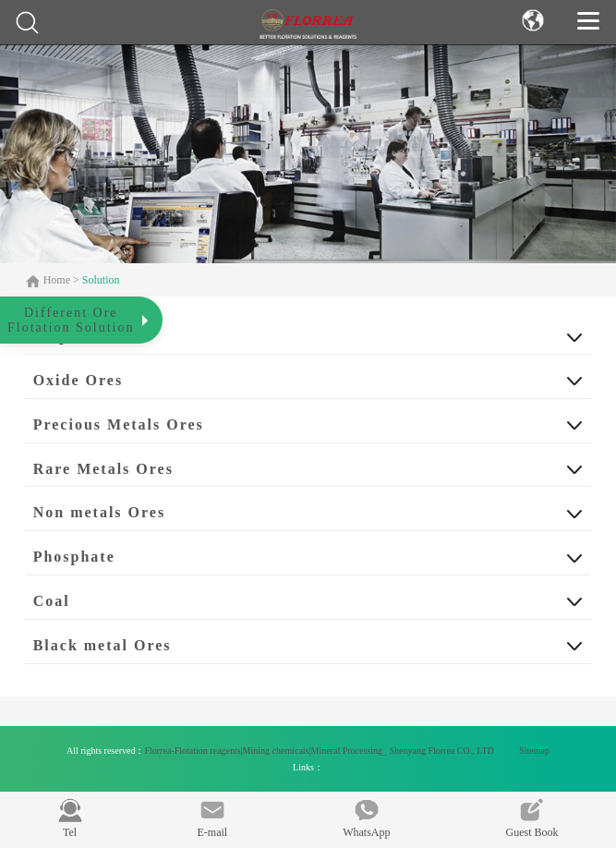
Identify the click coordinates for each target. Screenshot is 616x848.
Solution (101, 280)
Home (58, 280)
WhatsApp (366, 818)
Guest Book (531, 818)
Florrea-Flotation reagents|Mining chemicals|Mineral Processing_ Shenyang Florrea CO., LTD (320, 751)
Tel (70, 818)
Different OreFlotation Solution (71, 320)
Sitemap (534, 751)
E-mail (213, 818)
